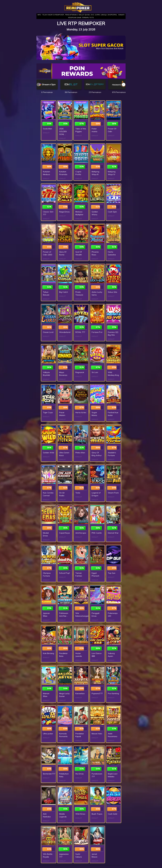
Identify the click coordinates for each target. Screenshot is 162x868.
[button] (124, 85)
